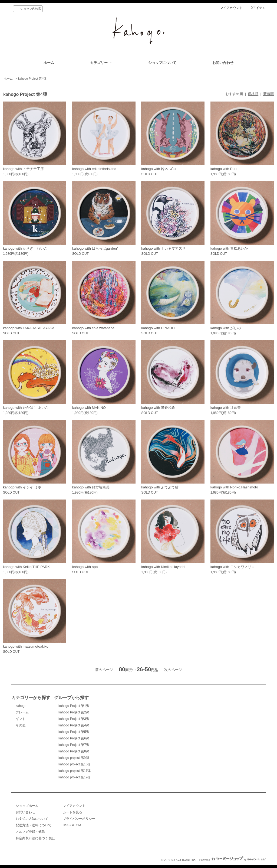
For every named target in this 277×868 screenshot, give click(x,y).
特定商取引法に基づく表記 (35, 838)
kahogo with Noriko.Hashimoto (234, 487)
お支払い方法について (32, 819)
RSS (66, 825)
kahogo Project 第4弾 (32, 79)
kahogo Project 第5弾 (74, 732)
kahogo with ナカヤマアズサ (163, 248)
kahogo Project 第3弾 (74, 719)
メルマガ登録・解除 (30, 832)
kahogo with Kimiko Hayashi (163, 567)
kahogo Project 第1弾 (74, 706)
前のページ (104, 670)
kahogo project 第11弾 (75, 771)
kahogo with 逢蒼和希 (158, 408)
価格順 (253, 94)
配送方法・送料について (34, 825)
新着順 (268, 94)
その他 (21, 725)
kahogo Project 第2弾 (74, 712)
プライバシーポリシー (79, 819)
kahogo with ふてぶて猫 (160, 487)
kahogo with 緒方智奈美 (91, 487)
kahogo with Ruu (224, 169)
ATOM (77, 825)
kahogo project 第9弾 (74, 758)
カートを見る (72, 812)
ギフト (21, 719)
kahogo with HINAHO (158, 328)
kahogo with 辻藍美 (226, 408)
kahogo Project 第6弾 (74, 738)
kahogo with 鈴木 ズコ (159, 169)
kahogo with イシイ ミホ (22, 487)
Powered (233, 860)
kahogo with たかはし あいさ (26, 408)
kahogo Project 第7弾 (74, 745)
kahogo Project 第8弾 (74, 751)
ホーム (49, 63)
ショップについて (162, 63)
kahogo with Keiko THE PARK (26, 567)
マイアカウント (231, 8)
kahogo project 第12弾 (75, 777)
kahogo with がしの (226, 328)
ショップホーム (27, 806)
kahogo (21, 706)
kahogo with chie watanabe (93, 328)
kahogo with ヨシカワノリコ (233, 567)
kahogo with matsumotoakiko (26, 646)
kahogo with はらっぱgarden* (95, 248)
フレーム (22, 712)
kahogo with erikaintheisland (94, 169)
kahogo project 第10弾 (75, 764)
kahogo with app (85, 567)
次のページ (173, 670)
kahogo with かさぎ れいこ (25, 248)
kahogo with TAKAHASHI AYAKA (29, 328)
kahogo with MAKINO (89, 408)
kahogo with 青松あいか (229, 248)
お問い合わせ (223, 63)
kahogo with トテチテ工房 (23, 169)
